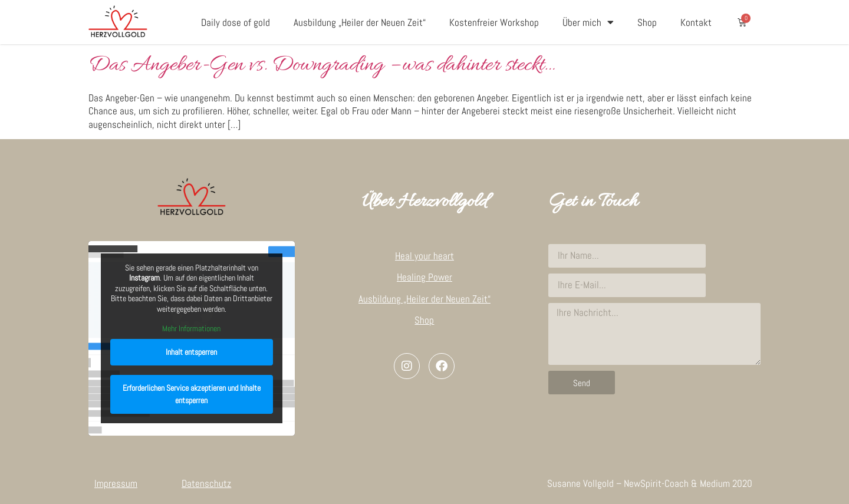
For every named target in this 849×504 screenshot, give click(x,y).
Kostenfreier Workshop (494, 22)
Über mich (588, 22)
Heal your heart (424, 256)
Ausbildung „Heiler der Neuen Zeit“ (360, 22)
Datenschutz (206, 483)
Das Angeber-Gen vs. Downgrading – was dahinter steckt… (321, 65)
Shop (647, 22)
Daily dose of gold (236, 22)
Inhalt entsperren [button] (191, 352)
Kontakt (696, 22)
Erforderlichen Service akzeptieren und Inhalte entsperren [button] (192, 394)
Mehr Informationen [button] (191, 329)
